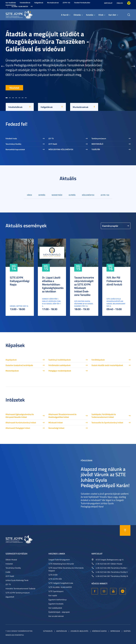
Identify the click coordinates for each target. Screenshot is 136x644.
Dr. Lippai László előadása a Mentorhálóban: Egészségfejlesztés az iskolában (53, 284)
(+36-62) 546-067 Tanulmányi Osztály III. (112, 576)
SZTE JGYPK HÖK (55, 579)
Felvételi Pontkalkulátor (82, 3)
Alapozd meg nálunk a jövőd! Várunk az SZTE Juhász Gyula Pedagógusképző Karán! (105, 477)
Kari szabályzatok (55, 608)
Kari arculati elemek (56, 616)
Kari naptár (53, 595)
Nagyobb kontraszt (129, 3)
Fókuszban (87, 460)
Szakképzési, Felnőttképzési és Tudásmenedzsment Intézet (104, 416)
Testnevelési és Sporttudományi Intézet (107, 423)
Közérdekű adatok (99, 631)
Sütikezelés (48, 631)
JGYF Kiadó (53, 144)
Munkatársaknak (53, 3)
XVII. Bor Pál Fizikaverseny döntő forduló (114, 281)
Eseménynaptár (110, 226)
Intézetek (9, 564)
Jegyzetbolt (10, 597)
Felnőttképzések (98, 360)
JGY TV (51, 138)
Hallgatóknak (39, 3)
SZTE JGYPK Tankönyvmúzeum (18, 593)
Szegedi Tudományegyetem (59, 560)
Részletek (14, 88)
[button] (3, 66)
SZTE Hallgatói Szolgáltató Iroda (61, 583)
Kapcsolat (108, 3)
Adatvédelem (62, 631)
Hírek (101, 15)
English (120, 3)
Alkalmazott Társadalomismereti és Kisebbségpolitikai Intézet (62, 416)
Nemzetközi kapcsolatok (15, 149)
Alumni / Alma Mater (20, 6)
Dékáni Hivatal (11, 560)
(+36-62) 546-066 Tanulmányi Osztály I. (112, 568)
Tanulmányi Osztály (13, 144)
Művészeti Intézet (56, 423)
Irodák (8, 572)
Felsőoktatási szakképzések (59, 365)
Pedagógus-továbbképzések (60, 371)
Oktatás (77, 15)
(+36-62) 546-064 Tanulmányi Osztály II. (112, 572)
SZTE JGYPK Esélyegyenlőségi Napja (20, 281)
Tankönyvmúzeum (99, 138)
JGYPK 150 (66, 3)
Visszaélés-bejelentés (79, 631)
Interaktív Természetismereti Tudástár (21, 588)
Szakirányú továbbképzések (60, 360)
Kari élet (112, 15)
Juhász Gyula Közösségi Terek (17, 580)
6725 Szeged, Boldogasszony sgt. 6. (110, 560)
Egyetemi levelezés (56, 604)
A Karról (65, 15)
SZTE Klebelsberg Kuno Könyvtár (61, 564)
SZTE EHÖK (53, 575)
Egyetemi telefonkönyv (58, 600)
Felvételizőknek (25, 3)
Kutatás (90, 15)
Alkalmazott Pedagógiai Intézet (18, 428)
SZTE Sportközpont (56, 591)
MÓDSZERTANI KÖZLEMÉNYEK (61, 149)
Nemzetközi (57, 195)
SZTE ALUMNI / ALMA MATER (60, 587)
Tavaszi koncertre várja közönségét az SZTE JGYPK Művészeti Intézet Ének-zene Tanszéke (84, 286)
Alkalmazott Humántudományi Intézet (21, 423)
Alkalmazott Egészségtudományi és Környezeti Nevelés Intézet (20, 416)
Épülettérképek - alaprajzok (59, 612)
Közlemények (88, 195)
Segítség (127, 631)
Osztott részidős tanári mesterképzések (107, 365)
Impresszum (115, 631)
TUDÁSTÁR (96, 149)
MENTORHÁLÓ (97, 144)
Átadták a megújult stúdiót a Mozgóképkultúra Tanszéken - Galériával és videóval (47, 41)
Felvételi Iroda (11, 138)
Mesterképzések (12, 371)
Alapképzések (11, 360)
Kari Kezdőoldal (11, 3)
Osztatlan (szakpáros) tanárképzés (19, 365)
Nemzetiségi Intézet (56, 428)
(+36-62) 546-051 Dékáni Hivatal (109, 564)
